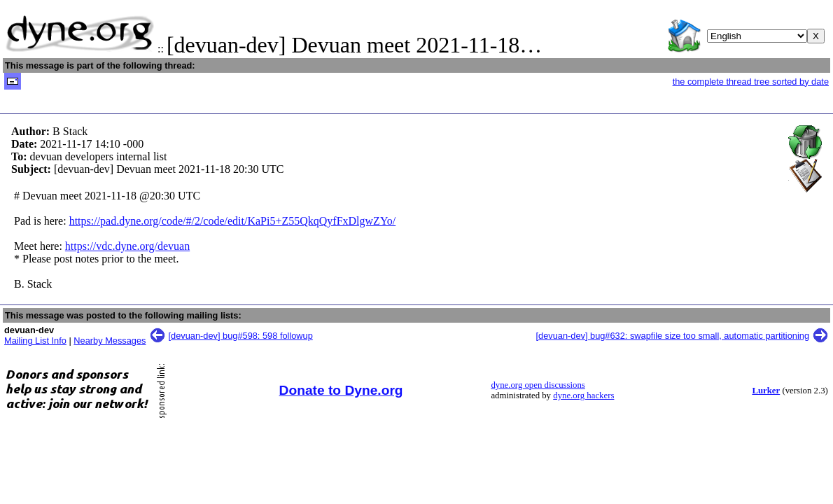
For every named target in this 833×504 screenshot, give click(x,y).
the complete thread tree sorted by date (751, 82)
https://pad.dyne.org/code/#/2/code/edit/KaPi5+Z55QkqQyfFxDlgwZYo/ (233, 221)
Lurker (766, 391)
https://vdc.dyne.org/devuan (127, 246)
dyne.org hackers (583, 395)
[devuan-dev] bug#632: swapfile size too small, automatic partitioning (672, 336)
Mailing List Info (35, 341)
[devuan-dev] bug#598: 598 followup (241, 336)
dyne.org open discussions (538, 385)
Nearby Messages (110, 341)
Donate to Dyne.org (341, 390)
